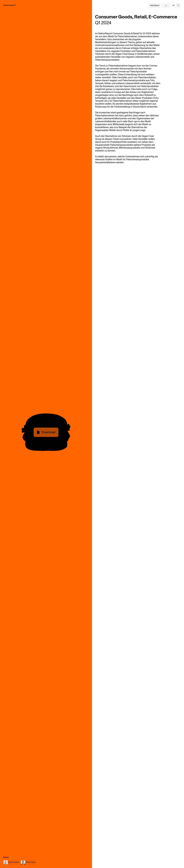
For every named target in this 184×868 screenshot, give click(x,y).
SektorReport (155, 6)
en (178, 6)
